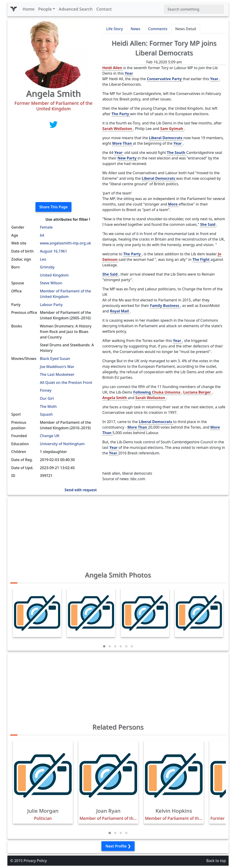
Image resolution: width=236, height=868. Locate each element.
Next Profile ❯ (118, 846)
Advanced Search (76, 9)
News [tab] (136, 29)
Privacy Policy (35, 861)
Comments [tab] (158, 29)
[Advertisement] (53, 166)
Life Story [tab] (115, 29)
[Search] (194, 9)
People (45, 9)
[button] (104, 646)
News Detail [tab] (186, 29)
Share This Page (54, 207)
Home (29, 9)
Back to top (216, 861)
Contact (104, 9)
